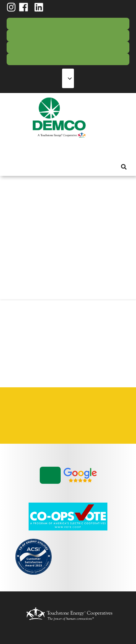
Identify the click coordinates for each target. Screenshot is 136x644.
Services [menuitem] (36, 150)
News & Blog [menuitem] (85, 150)
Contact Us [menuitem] (68, 47)
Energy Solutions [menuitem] (48, 150)
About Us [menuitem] (11, 150)
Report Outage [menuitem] (68, 36)
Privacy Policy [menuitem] (69, 407)
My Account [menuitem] (23, 150)
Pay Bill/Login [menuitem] (68, 24)
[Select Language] (68, 78)
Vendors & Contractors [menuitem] (21, 424)
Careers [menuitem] (21, 407)
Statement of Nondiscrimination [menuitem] (94, 407)
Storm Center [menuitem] (68, 59)
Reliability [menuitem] (61, 150)
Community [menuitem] (74, 150)
